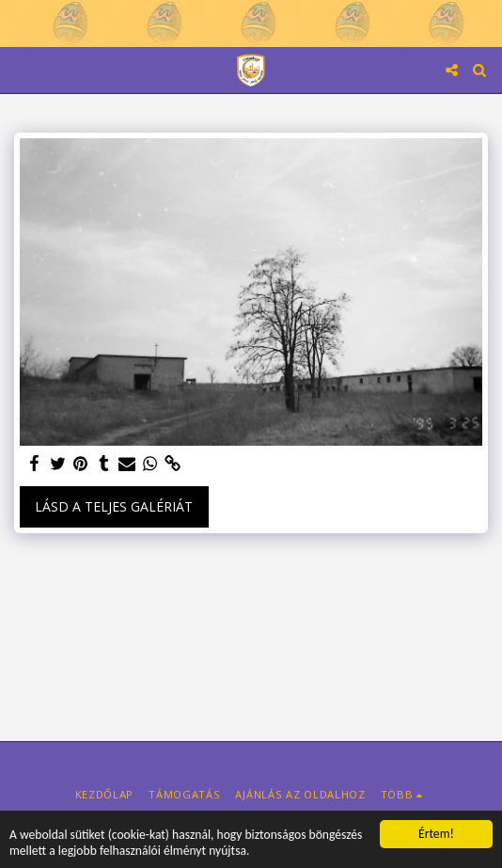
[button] (21, 69)
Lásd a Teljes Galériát (114, 506)
